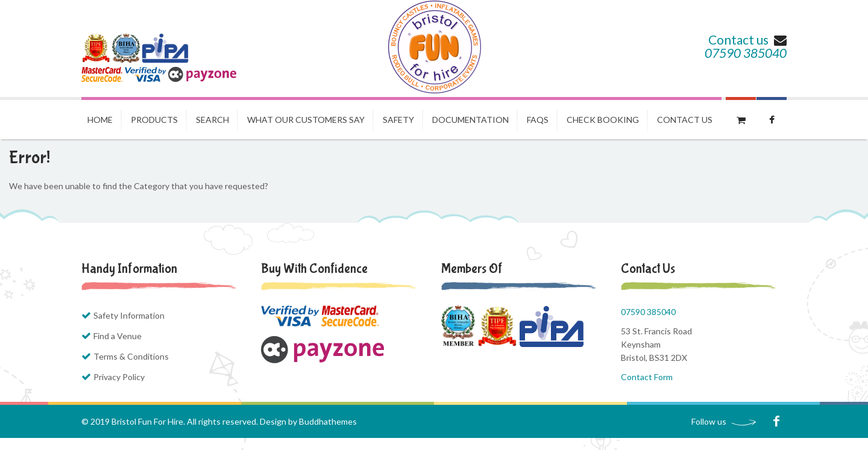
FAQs (538, 120)
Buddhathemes (328, 421)
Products (154, 120)
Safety (398, 120)
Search (212, 120)
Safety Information (129, 315)
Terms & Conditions (131, 356)
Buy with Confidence (314, 269)
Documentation (470, 120)
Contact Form (647, 377)
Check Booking (603, 120)
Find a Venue (118, 336)
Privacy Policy (119, 377)
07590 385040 (746, 53)
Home (100, 120)
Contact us (747, 39)
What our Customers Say (306, 120)
